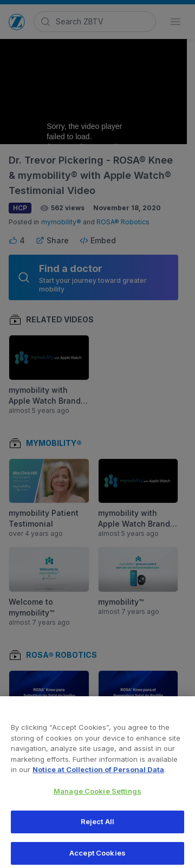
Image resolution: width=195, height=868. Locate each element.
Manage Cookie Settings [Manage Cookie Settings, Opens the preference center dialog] (97, 796)
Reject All (97, 827)
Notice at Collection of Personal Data (98, 775)
